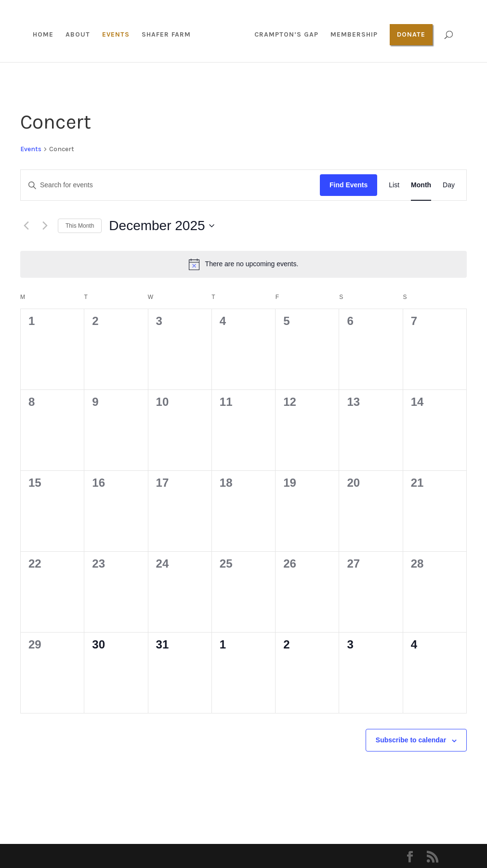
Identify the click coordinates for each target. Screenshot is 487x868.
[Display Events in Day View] (449, 185)
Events (116, 35)
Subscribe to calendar (411, 740)
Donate (411, 34)
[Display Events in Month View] (421, 185)
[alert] (243, 264)
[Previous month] (26, 226)
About (78, 35)
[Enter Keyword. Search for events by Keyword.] (170, 185)
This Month (80, 226)
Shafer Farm (166, 35)
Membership (354, 35)
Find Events (349, 185)
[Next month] (45, 226)
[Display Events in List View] (394, 185)
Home (43, 35)
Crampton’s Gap (286, 35)
